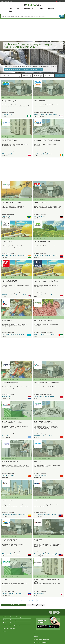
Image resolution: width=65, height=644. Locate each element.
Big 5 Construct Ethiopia (12, 202)
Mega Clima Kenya (41, 202)
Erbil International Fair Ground (12, 554)
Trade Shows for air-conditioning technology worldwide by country (23, 69)
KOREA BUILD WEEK (10, 281)
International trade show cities (11, 626)
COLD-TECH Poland (10, 140)
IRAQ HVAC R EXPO (10, 540)
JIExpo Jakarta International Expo (44, 295)
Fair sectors (21, 605)
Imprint (36, 637)
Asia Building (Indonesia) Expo (46, 281)
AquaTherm (7, 320)
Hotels (11, 11)
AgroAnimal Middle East (43, 320)
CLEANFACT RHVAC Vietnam (45, 422)
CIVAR (4, 579)
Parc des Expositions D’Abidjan (43, 154)
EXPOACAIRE (7, 501)
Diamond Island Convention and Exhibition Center (18, 593)
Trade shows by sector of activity (12, 617)
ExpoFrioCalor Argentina (12, 422)
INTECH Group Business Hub (43, 436)
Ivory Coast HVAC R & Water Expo (47, 140)
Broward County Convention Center (45, 115)
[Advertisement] (33, 28)
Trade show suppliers (25, 9)
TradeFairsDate (33, 5)
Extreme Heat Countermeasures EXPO (47, 580)
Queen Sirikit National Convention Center (47, 256)
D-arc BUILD (7, 242)
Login (2, 1)
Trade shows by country (10, 620)
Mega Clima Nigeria (10, 101)
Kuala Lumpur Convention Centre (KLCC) (47, 515)
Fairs (11, 9)
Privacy (36, 634)
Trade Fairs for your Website (42, 640)
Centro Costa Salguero (9, 436)
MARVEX (37, 501)
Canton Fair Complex (9, 475)
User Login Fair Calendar (41, 643)
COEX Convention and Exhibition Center (15, 295)
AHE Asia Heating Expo (11, 461)
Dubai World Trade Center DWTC (44, 334)
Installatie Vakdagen (10, 383)
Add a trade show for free (46, 9)
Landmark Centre (8, 115)
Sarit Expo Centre (39, 216)
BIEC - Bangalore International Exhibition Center (17, 256)
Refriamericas (39, 101)
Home (3, 605)
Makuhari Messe (39, 593)
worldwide (11, 605)
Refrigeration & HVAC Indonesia (46, 383)
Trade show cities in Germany (11, 623)
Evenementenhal (7, 396)
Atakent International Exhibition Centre (14, 334)
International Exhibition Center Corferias (15, 515)
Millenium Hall (7, 216)
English (61, 1)
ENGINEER (38, 540)
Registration (8, 1)
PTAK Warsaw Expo (8, 154)
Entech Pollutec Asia (42, 242)
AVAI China (38, 461)
